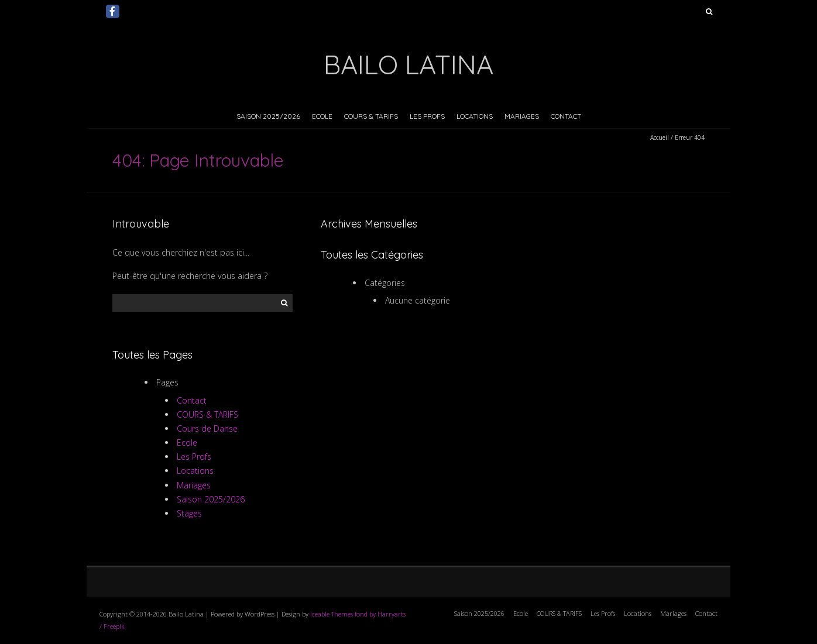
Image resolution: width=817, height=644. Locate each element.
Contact (566, 116)
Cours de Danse (207, 428)
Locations (475, 116)
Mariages (522, 116)
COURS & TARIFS (371, 116)
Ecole (322, 116)
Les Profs (427, 116)
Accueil (660, 137)
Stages (189, 513)
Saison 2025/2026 (268, 116)
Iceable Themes (332, 614)
